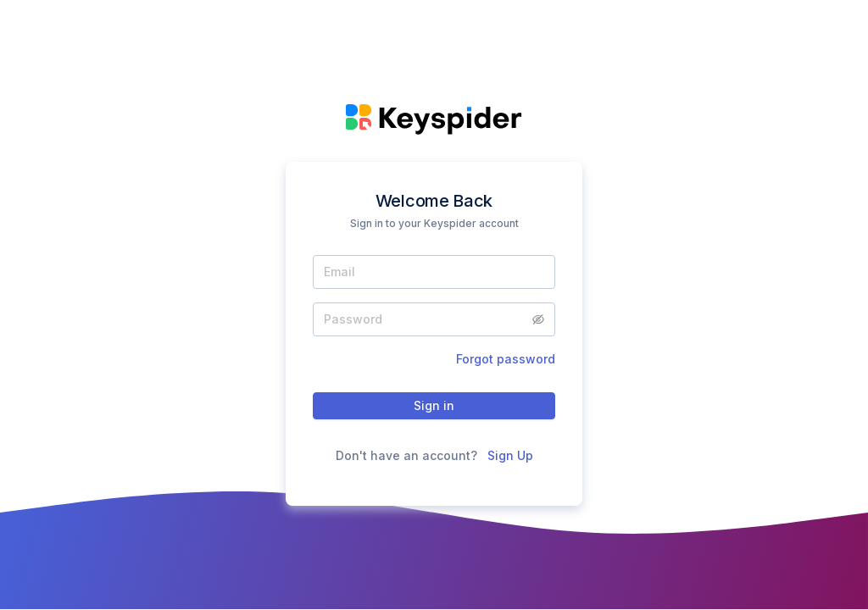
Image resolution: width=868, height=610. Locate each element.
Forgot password (506, 359)
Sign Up (510, 455)
